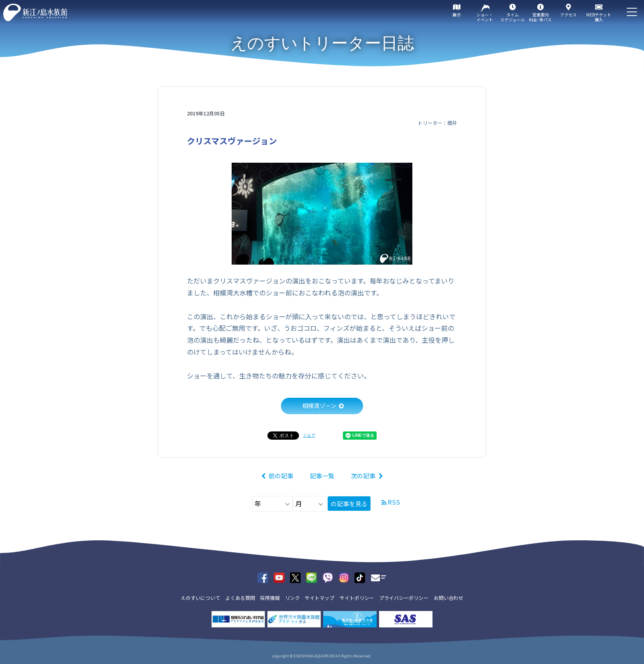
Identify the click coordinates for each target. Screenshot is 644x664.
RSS (394, 502)
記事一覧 (322, 476)
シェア (309, 435)
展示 (457, 15)
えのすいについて (200, 598)
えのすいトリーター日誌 (322, 43)
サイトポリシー (357, 598)
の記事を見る (349, 504)
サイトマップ (320, 598)
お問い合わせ (448, 598)
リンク (292, 598)
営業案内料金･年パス (540, 17)
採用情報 (270, 598)
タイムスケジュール (512, 17)
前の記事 (281, 476)
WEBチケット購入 (599, 17)
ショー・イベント (485, 17)
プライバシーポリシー (404, 598)
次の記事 (363, 476)
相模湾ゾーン (319, 406)
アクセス (568, 15)
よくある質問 (240, 598)
